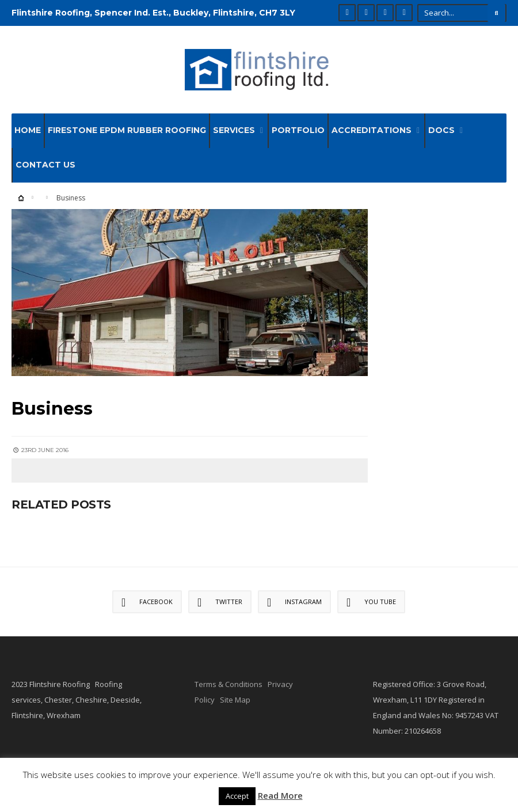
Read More (280, 795)
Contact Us (45, 165)
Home (28, 130)
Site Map (235, 700)
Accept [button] (237, 796)
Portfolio (298, 130)
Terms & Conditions (228, 684)
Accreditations (372, 130)
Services (234, 130)
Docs (441, 130)
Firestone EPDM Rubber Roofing (127, 130)
